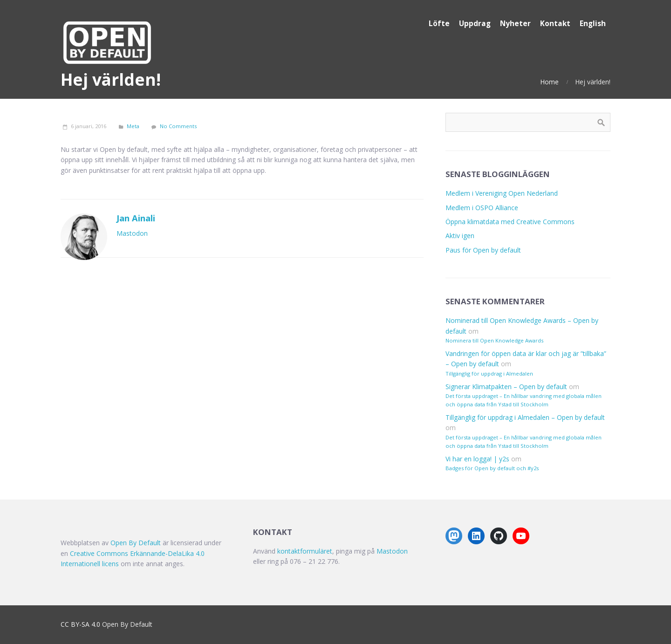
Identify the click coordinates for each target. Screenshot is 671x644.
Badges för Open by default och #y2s (492, 468)
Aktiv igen (460, 236)
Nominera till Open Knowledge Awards (494, 340)
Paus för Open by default (483, 250)
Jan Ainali (136, 218)
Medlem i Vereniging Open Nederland (502, 193)
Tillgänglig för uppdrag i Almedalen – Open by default (525, 417)
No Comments (178, 126)
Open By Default (136, 543)
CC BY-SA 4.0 (80, 624)
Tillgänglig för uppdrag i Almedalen (489, 373)
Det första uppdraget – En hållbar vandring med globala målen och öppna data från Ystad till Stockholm (524, 400)
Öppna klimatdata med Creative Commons (510, 222)
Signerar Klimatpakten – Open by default (506, 387)
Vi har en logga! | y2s (477, 459)
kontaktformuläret (305, 551)
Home (549, 82)
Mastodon (132, 233)
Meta (133, 126)
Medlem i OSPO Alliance (482, 208)
